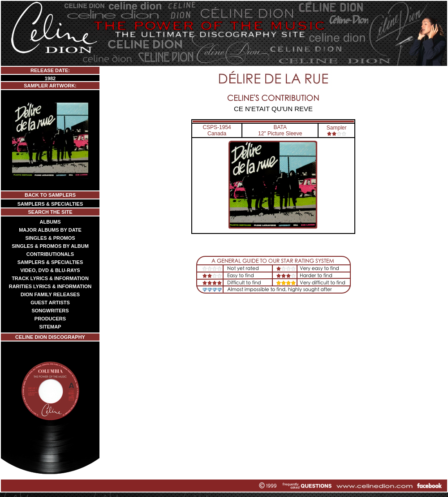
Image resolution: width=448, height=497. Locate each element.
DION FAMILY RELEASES (50, 294)
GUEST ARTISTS (50, 303)
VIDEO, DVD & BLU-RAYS (50, 270)
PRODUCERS (50, 319)
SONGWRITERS (50, 311)
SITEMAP (50, 327)
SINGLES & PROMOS (50, 238)
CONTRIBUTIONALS (50, 254)
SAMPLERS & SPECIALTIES (50, 204)
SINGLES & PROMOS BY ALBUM (50, 246)
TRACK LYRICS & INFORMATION (50, 278)
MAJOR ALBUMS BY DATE (50, 230)
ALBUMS (50, 222)
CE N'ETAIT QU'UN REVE (273, 109)
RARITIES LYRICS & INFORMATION (50, 286)
